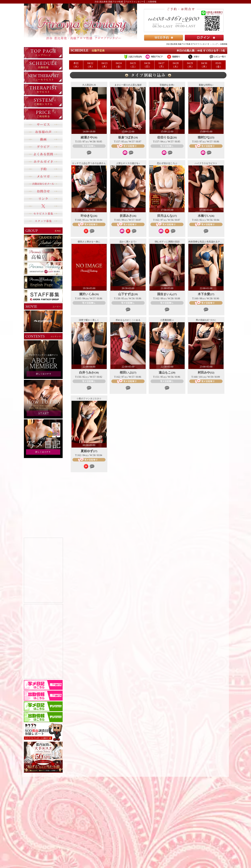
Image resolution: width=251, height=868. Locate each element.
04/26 (147, 65)
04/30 (204, 65)
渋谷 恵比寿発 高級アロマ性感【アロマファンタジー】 (188, 44)
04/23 (105, 65)
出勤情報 (224, 44)
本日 (76, 65)
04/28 (176, 65)
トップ (215, 44)
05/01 (218, 65)
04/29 (190, 65)
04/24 (119, 65)
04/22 (90, 65)
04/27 (161, 65)
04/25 (133, 65)
